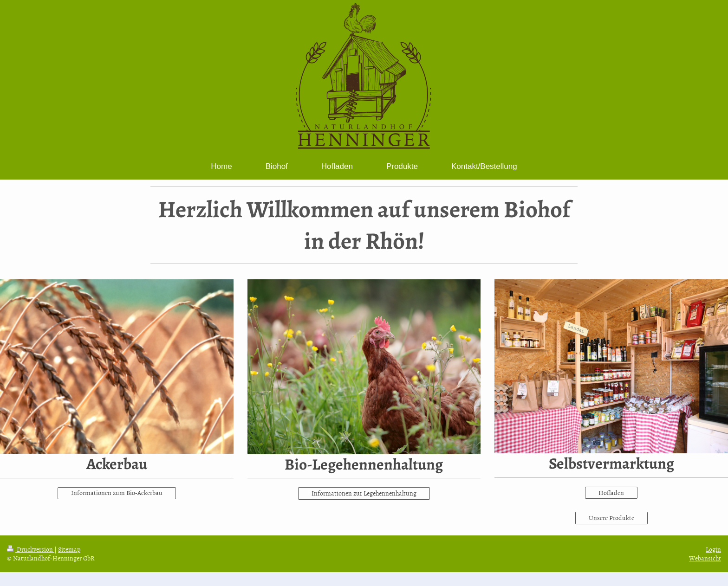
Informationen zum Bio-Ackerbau (117, 493)
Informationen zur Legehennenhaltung (364, 493)
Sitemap (69, 549)
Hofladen (611, 493)
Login (713, 549)
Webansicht (705, 558)
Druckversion (31, 549)
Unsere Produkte (611, 518)
